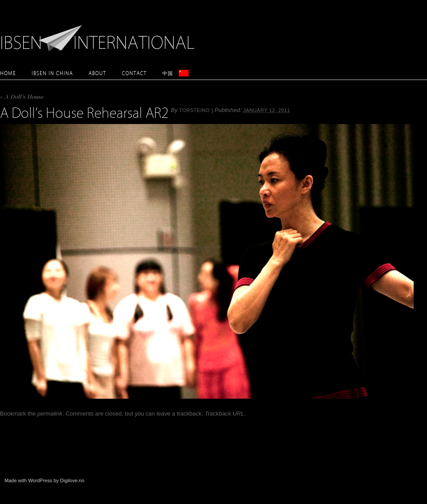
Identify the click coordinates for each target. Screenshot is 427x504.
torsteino (195, 110)
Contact (134, 73)
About (97, 73)
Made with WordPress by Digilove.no (44, 480)
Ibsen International (100, 33)
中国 (168, 73)
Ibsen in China (52, 73)
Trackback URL (224, 414)
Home (8, 73)
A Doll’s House (22, 98)
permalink (50, 414)
